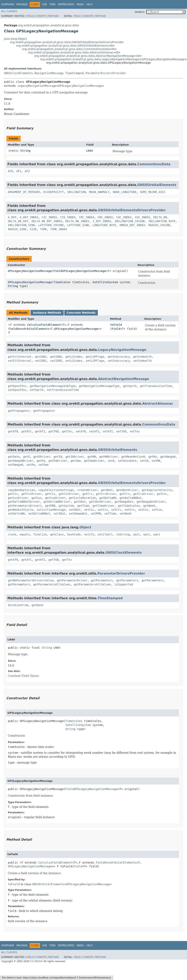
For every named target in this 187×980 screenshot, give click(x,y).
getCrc (87, 494)
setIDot (60, 513)
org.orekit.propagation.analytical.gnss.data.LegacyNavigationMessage (90, 59)
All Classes (9, 11)
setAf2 (108, 431)
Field (30, 16)
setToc (135, 431)
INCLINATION (76, 192)
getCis (50, 494)
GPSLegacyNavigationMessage (163, 59)
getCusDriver (55, 498)
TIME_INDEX (59, 229)
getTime (83, 506)
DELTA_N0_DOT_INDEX (47, 221)
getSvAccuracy (119, 357)
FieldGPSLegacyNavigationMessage (80, 271)
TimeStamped (74, 73)
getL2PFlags (95, 357)
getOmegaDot (124, 502)
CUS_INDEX (142, 217)
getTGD (54, 431)
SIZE (33, 229)
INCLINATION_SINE (21, 225)
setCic (89, 510)
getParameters (102, 580)
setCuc (143, 510)
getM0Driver (109, 457)
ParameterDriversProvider (106, 73)
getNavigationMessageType (99, 386)
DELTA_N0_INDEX (77, 221)
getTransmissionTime (156, 386)
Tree (53, 4)
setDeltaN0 (16, 513)
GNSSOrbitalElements (157, 185)
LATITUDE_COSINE (51, 225)
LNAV (90, 151)
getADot (107, 490)
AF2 (27, 171)
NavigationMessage (49, 73)
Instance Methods (47, 313)
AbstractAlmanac (158, 404)
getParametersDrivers (25, 506)
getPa (41, 461)
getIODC (41, 357)
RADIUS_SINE (17, 229)
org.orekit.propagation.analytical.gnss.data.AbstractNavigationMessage (85, 56)
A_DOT (12, 217)
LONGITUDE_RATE (104, 225)
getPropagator (19, 411)
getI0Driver (75, 457)
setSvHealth (143, 361)
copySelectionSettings (56, 490)
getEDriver (42, 457)
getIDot (80, 502)
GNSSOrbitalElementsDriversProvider (132, 210)
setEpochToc (17, 390)
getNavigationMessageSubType (53, 386)
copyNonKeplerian (21, 490)
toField (116, 325)
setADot (75, 510)
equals (25, 534)
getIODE (56, 357)
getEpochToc (17, 386)
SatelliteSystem (105, 282)
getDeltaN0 (108, 498)
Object (85, 527)
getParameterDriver (72, 580)
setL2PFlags (95, 361)
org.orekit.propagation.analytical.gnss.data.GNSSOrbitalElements (62, 46)
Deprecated (66, 4)
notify (89, 534)
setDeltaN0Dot (39, 513)
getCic (13, 494)
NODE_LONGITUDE (125, 192)
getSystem (66, 506)
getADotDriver (127, 490)
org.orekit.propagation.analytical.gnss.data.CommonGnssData (66, 49)
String (25, 151)
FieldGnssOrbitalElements (29, 329)
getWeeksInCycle (20, 510)
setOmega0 (15, 465)
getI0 (58, 457)
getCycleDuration (82, 498)
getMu (153, 457)
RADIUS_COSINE (159, 225)
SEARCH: (140, 12)
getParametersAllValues (52, 584)
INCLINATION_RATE (162, 221)
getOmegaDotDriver (151, 502)
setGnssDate (127, 461)
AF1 (19, 171)
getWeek (149, 506)
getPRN (50, 506)
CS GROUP (36, 961)
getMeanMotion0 (133, 457)
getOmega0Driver (20, 461)
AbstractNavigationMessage (124, 379)
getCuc (162, 494)
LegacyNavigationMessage (37, 86)
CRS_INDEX (105, 217)
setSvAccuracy (119, 361)
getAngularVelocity (157, 490)
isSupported (124, 584)
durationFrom (18, 605)
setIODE (56, 361)
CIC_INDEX (49, 217)
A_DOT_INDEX (29, 217)
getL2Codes (74, 357)
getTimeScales (129, 506)
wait (137, 534)
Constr (41, 16)
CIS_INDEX (68, 217)
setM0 (156, 461)
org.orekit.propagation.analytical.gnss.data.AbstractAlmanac (71, 52)
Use (45, 4)
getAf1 (26, 431)
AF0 (10, 171)
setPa (31, 465)
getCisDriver (69, 494)
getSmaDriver (94, 461)
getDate (14, 457)
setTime (110, 513)
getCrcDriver (106, 494)
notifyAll (105, 534)
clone (12, 534)
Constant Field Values (23, 676)
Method (54, 16)
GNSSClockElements (18, 73)
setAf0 (81, 431)
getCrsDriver (143, 494)
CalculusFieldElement (44, 325)
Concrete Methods (81, 313)
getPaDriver (58, 461)
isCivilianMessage (51, 510)
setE (111, 461)
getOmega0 (168, 457)
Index (80, 4)
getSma (76, 461)
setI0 (144, 461)
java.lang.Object (15, 39)
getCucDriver (18, 498)
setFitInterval (20, 361)
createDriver (87, 490)
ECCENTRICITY (54, 192)
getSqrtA (130, 386)
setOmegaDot (78, 513)
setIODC (41, 361)
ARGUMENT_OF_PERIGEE (24, 192)
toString (123, 534)
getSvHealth (143, 357)
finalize (40, 534)
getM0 (92, 457)
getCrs (125, 494)
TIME (43, 229)
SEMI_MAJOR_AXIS (153, 192)
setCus (157, 510)
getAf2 (40, 431)
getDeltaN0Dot (131, 498)
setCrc (116, 510)
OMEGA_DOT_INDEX (132, 225)
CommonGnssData (154, 164)
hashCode (74, 534)
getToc (67, 431)
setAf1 (94, 431)
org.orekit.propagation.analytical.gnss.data (48, 25)
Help (89, 4)
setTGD (121, 431)
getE (27, 457)
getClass (57, 534)
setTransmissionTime (63, 390)
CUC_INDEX (124, 217)
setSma (43, 465)
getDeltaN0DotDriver (24, 502)
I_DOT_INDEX (102, 221)
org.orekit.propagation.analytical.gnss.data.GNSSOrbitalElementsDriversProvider (67, 42)
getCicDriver (31, 494)
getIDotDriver (100, 502)
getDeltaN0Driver (57, 502)
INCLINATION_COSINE (130, 221)
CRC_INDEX (87, 217)
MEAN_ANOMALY (99, 192)
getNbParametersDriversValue (31, 580)
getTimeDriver (103, 506)
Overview (8, 4)
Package (22, 4)
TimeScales (62, 282)
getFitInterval (20, 357)
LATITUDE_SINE (78, 225)
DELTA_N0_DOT (18, 221)
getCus (37, 498)
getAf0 (13, 431)
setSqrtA (37, 390)
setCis (103, 510)
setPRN (96, 513)
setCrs (130, 510)
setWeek (125, 513)
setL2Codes (74, 361)
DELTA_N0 (160, 217)
